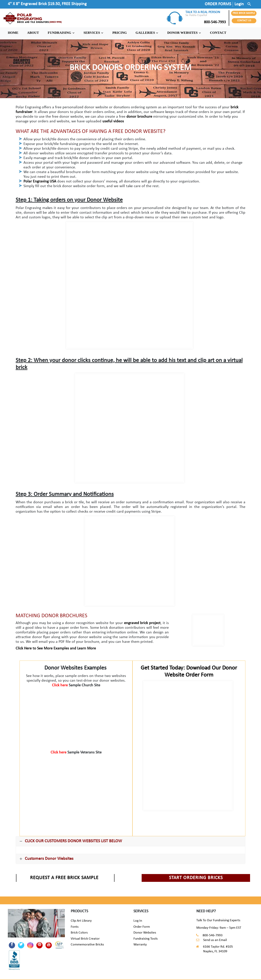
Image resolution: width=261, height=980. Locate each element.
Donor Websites (145, 933)
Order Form (142, 927)
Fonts (75, 927)
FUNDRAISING (61, 33)
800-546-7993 (206, 22)
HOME (13, 33)
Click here (60, 685)
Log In (138, 921)
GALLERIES (147, 33)
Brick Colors (79, 933)
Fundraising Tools (146, 939)
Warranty (140, 945)
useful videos (113, 121)
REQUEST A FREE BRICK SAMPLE (64, 878)
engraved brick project (142, 623)
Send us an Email (215, 940)
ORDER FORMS (218, 4)
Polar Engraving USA (40, 181)
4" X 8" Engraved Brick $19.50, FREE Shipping (47, 4)
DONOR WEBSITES (184, 33)
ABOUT (33, 33)
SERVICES (94, 33)
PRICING (120, 33)
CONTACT (218, 33)
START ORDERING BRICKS (196, 878)
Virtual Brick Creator (85, 939)
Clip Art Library (81, 921)
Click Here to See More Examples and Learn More (56, 648)
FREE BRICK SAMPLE (244, 13)
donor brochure (139, 117)
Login (239, 4)
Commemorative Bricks (87, 945)
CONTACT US (244, 21)
